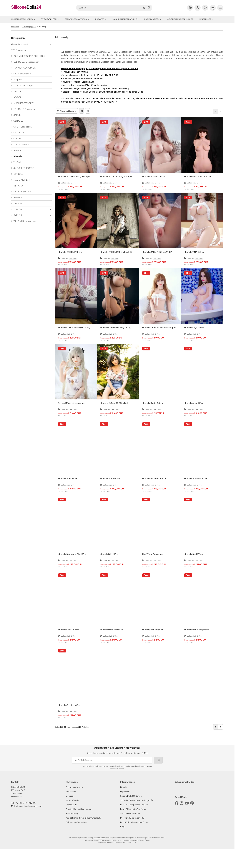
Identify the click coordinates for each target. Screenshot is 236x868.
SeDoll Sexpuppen (22, 74)
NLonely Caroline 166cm (69, 724)
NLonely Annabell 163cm (196, 498)
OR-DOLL (18, 174)
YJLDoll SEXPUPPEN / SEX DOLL (29, 56)
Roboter (101, 19)
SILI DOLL (18, 121)
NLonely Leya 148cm (194, 347)
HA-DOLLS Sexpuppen (24, 109)
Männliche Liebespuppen (125, 19)
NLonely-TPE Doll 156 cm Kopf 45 (116, 271)
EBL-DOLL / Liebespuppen (26, 62)
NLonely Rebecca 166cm (111, 649)
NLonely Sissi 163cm (194, 573)
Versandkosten (99, 857)
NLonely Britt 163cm (109, 573)
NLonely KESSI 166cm (68, 649)
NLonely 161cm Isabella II (153, 195)
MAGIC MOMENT (22, 180)
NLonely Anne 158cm (194, 422)
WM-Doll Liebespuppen (25, 221)
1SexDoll (17, 91)
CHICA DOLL (20, 133)
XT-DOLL (18, 203)
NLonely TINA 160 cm (194, 271)
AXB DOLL (19, 198)
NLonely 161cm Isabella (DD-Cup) (74, 195)
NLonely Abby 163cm (110, 498)
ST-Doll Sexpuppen (23, 127)
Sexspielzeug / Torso (77, 19)
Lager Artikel (153, 19)
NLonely (18, 156)
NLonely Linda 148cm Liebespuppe (159, 347)
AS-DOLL (18, 150)
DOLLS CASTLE (21, 144)
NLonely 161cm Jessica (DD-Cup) (116, 195)
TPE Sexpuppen (50, 19)
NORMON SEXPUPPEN (25, 68)
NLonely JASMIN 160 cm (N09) (157, 271)
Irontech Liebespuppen (24, 85)
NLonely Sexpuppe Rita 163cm (72, 573)
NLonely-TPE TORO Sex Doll (197, 195)
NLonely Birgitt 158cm (152, 422)
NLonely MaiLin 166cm (153, 649)
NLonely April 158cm (68, 498)
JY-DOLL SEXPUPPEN (24, 168)
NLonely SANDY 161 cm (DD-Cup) (74, 347)
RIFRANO (18, 186)
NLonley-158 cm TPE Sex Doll (114, 422)
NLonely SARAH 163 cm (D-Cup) (116, 347)
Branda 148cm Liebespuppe (71, 422)
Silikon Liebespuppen (23, 19)
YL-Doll (17, 162)
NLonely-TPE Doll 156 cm (70, 271)
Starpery (17, 80)
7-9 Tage (73, 202)
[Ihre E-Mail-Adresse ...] (112, 779)
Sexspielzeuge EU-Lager (180, 19)
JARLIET (18, 115)
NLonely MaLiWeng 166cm (196, 649)
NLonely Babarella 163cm (154, 498)
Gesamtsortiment (20, 44)
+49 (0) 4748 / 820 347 (25, 822)
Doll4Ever (18, 209)
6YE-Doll (18, 215)
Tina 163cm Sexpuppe (152, 573)
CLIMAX (17, 139)
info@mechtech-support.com (29, 825)
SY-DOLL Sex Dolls (22, 192)
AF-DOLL (18, 97)
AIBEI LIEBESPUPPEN (24, 103)
